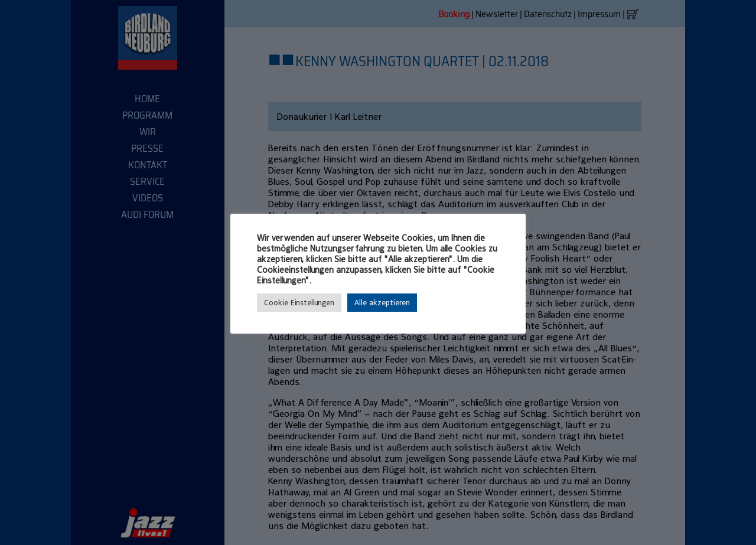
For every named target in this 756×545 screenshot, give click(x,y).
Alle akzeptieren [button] (382, 303)
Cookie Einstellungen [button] (299, 303)
